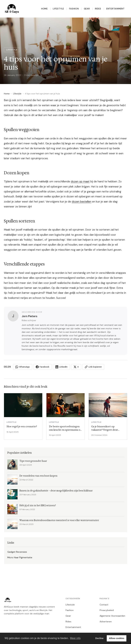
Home (44, 9)
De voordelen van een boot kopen (38, 476)
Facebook (43, 367)
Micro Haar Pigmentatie (20, 557)
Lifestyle (58, 9)
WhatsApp (22, 367)
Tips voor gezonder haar (33, 461)
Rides (98, 9)
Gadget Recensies (17, 552)
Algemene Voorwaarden (112, 616)
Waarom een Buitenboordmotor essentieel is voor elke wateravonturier (59, 520)
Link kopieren (93, 367)
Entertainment (115, 9)
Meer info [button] (75, 638)
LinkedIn (61, 367)
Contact (104, 605)
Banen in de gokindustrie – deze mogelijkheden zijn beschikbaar (56, 491)
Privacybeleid (107, 610)
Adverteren (106, 622)
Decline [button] (99, 638)
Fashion (74, 9)
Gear (87, 9)
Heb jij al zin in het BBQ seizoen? (38, 506)
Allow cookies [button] (117, 638)
